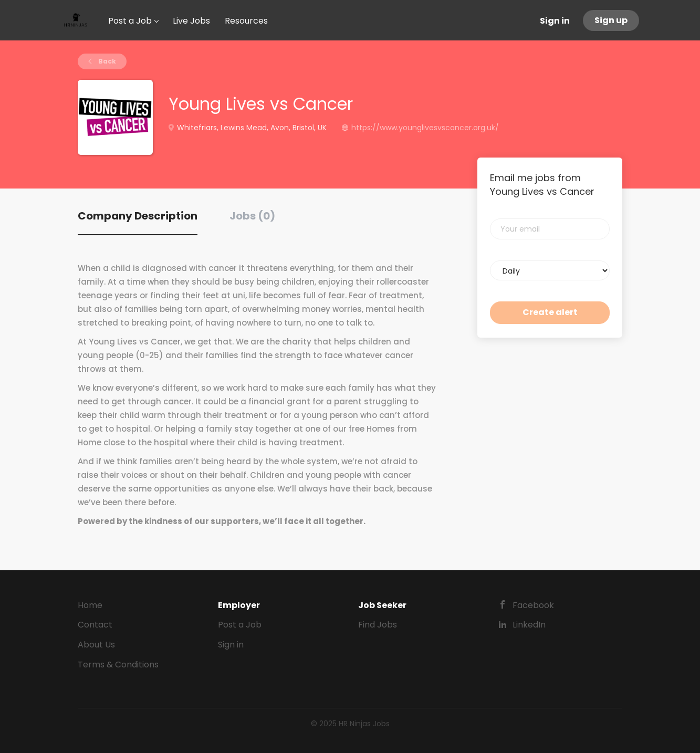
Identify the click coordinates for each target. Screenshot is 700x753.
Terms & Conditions (118, 665)
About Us (96, 645)
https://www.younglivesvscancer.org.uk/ (425, 128)
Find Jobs (378, 625)
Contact (95, 625)
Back (106, 61)
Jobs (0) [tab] (252, 216)
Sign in (555, 21)
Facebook (533, 605)
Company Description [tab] (138, 216)
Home (90, 605)
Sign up (611, 20)
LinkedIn (529, 625)
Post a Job (240, 625)
